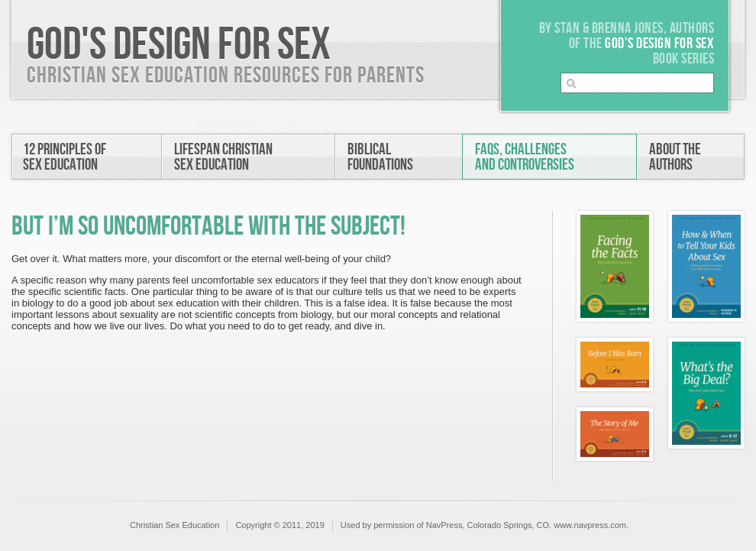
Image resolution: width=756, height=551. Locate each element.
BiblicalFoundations (380, 157)
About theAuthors (675, 157)
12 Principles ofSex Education (65, 157)
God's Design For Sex (179, 45)
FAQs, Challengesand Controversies (525, 157)
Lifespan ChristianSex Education (223, 157)
